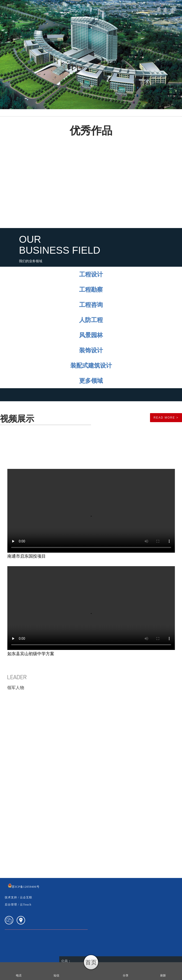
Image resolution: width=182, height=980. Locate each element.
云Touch (26, 905)
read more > (166, 418)
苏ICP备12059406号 (24, 887)
